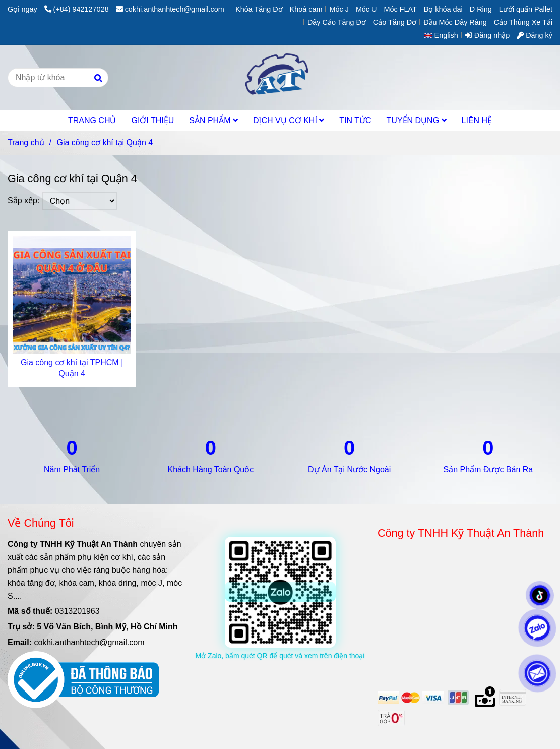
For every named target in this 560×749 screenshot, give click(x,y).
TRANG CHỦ (92, 120)
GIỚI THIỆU (152, 120)
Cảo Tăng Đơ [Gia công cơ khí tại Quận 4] (395, 22)
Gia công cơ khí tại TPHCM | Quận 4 (72, 368)
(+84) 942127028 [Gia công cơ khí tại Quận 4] (77, 9)
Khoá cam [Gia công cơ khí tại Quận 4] (306, 9)
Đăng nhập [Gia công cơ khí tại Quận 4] (487, 35)
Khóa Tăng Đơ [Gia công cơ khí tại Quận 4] (259, 9)
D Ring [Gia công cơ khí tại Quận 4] (481, 9)
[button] (444, 35)
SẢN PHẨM (213, 120)
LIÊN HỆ (477, 120)
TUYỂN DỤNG (417, 120)
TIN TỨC (355, 120)
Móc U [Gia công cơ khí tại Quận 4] (366, 9)
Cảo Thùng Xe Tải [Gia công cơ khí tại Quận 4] (523, 22)
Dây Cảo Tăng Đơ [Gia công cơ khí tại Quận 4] (337, 22)
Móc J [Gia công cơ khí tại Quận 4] (339, 9)
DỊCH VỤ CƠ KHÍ (289, 120)
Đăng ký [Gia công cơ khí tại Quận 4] (535, 35)
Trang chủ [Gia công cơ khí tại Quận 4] (26, 142)
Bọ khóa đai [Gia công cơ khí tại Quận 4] (443, 9)
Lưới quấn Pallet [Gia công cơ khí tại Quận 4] (526, 9)
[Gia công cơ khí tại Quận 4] (280, 78)
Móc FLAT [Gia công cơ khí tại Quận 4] (400, 9)
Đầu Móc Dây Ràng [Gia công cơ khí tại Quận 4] (455, 22)
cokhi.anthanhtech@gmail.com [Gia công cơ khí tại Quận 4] (170, 9)
